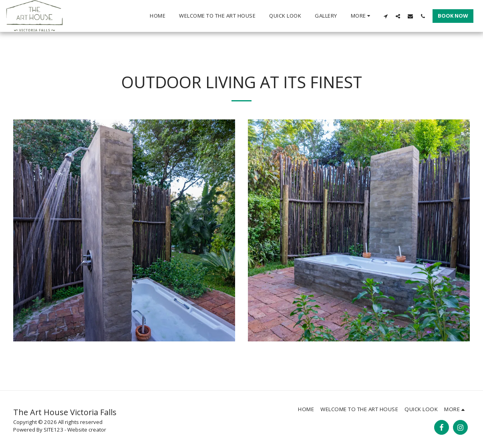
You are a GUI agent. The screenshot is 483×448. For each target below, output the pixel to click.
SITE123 (53, 430)
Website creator (87, 430)
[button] (385, 16)
